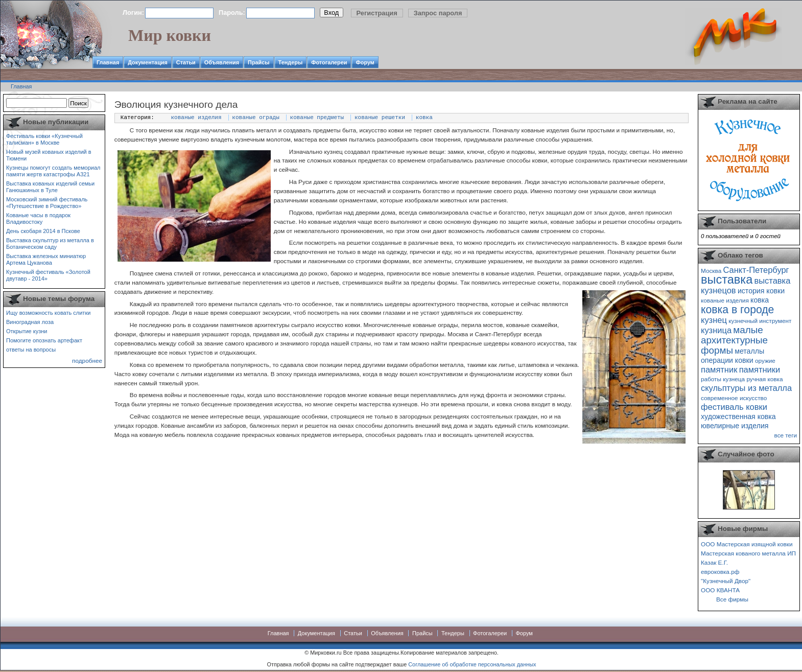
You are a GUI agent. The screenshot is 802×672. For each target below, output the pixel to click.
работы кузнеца (723, 379)
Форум (365, 62)
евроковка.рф (720, 572)
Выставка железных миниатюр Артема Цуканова (46, 259)
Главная (108, 62)
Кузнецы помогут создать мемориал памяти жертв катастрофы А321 (53, 171)
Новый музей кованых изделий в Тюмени (49, 155)
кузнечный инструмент (760, 321)
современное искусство (734, 398)
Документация (148, 62)
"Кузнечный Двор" (726, 581)
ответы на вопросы (31, 350)
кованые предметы (317, 118)
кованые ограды (255, 118)
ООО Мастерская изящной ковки (747, 544)
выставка (727, 280)
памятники (760, 369)
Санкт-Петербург (756, 270)
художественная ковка (738, 416)
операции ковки (727, 360)
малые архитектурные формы (734, 340)
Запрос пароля (438, 13)
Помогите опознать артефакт (44, 340)
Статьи (186, 62)
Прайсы (259, 62)
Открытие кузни (27, 331)
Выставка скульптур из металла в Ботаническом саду (50, 244)
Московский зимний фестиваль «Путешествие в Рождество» (47, 203)
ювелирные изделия (735, 426)
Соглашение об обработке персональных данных (472, 664)
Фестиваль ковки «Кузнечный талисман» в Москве (44, 139)
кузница (716, 330)
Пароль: (232, 13)
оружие (765, 361)
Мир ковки (170, 35)
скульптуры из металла (746, 388)
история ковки (761, 291)
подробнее (87, 361)
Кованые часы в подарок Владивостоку (38, 218)
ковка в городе (737, 309)
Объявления (222, 62)
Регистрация (377, 13)
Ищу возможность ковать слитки (48, 313)
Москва (711, 271)
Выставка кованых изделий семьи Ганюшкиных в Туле (50, 187)
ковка (424, 118)
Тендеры (291, 62)
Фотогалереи (329, 62)
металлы (749, 351)
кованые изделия (196, 118)
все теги (786, 435)
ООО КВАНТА (720, 590)
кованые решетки (380, 118)
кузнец (714, 320)
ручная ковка (764, 379)
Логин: (133, 13)
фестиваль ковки (734, 407)
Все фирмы (732, 599)
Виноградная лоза (30, 322)
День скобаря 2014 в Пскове (43, 231)
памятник (719, 369)
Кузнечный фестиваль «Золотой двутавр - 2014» (48, 275)
